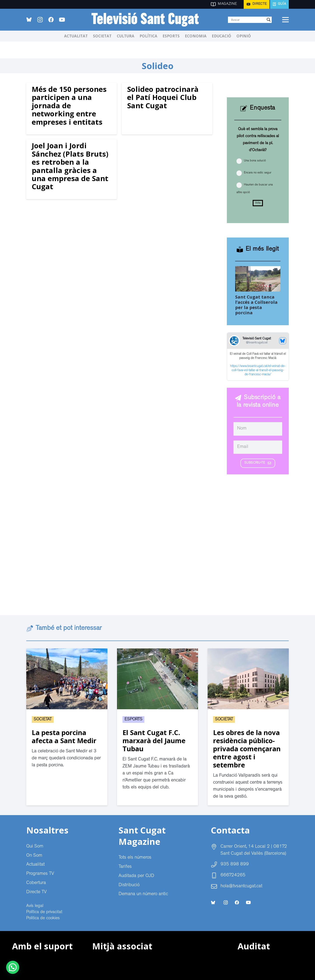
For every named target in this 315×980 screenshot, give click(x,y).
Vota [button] (258, 203)
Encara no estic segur (258, 173)
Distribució (129, 885)
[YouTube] (62, 20)
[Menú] (285, 20)
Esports (133, 720)
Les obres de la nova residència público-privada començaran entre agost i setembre (247, 749)
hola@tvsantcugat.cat (241, 886)
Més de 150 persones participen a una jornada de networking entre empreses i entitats (69, 106)
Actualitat (35, 865)
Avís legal (35, 906)
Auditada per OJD (136, 876)
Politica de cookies (43, 918)
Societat (43, 720)
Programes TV (40, 874)
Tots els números (135, 858)
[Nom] (258, 429)
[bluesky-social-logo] (29, 20)
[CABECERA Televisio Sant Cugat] (148, 20)
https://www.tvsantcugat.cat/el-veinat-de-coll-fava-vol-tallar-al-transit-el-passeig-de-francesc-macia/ (258, 371)
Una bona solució (255, 161)
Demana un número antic (143, 894)
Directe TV (36, 892)
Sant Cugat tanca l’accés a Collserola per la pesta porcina (256, 305)
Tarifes (125, 867)
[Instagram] (40, 20)
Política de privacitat (44, 912)
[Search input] (248, 20)
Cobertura (36, 883)
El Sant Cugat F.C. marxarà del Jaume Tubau (154, 741)
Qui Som (35, 847)
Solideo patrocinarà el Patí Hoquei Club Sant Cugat (163, 97)
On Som (34, 856)
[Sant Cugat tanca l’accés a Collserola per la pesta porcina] (258, 270)
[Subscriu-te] (258, 463)
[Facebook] (51, 20)
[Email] (258, 447)
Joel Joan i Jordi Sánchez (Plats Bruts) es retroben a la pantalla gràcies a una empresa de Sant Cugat (70, 166)
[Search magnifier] (269, 20)
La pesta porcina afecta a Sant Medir (64, 736)
